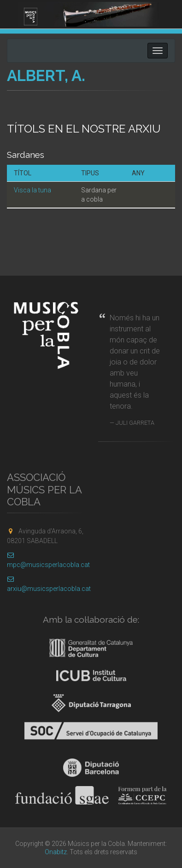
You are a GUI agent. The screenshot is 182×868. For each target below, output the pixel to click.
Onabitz (56, 852)
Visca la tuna (32, 190)
